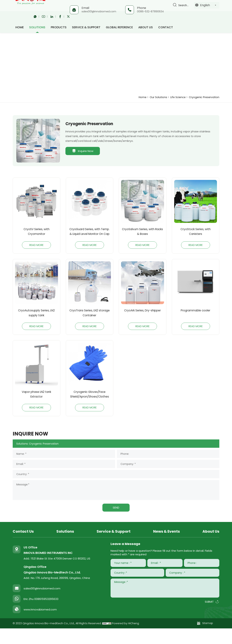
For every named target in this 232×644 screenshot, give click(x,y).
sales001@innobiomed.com (99, 11)
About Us (146, 26)
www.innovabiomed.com (40, 625)
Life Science (174, 97)
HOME (20, 26)
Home (135, 97)
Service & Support (86, 26)
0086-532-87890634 (150, 11)
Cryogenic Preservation (202, 97)
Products (59, 26)
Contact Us (23, 547)
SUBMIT (209, 618)
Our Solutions (152, 97)
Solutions (37, 26)
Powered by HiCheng (126, 639)
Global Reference (119, 26)
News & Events (166, 547)
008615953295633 (46, 615)
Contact (166, 26)
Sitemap (208, 639)
